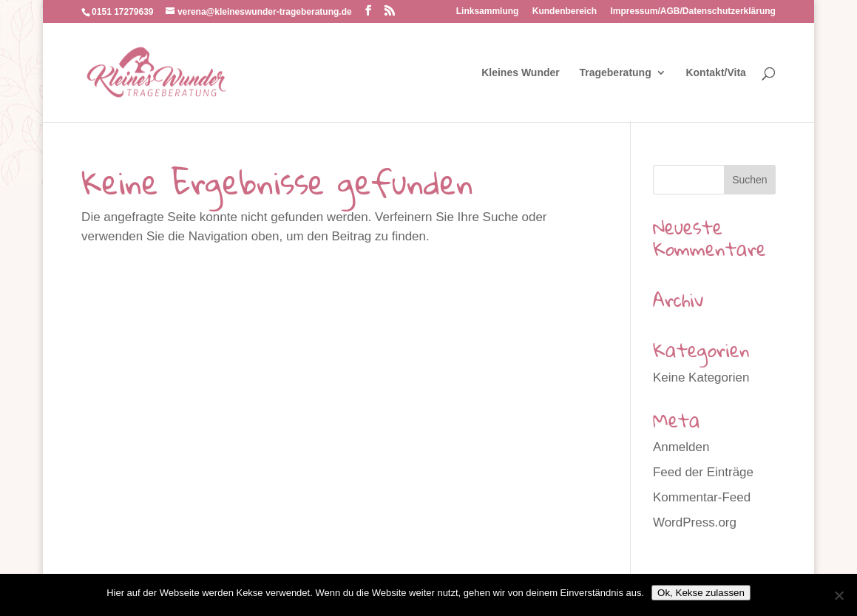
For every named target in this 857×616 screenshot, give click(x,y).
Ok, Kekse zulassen (701, 593)
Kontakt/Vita (715, 73)
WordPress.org (695, 522)
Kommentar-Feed (702, 497)
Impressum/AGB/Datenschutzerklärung (693, 11)
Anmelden (681, 447)
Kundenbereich (565, 11)
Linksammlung (488, 11)
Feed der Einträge (703, 472)
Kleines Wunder (521, 73)
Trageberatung (615, 73)
